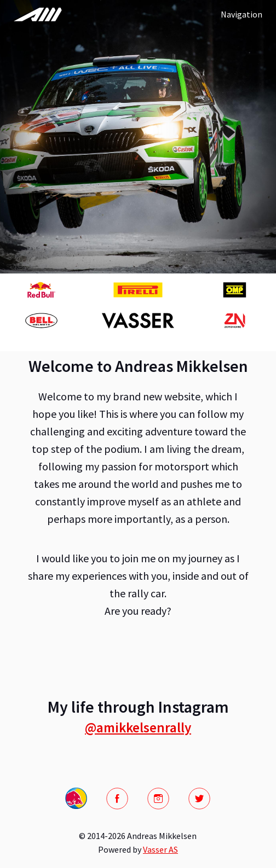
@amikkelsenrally (138, 727)
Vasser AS (160, 849)
